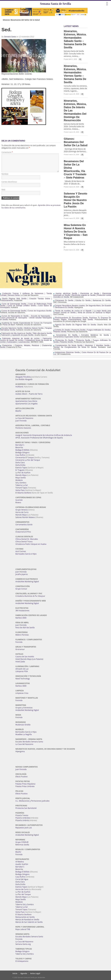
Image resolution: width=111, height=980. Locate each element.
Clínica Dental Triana (24, 542)
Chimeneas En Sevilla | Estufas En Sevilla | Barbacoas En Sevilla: (82, 300)
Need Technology (23, 679)
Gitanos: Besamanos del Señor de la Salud (21, 20)
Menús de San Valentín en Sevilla (29, 922)
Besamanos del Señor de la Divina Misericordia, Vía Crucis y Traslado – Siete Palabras (75, 169)
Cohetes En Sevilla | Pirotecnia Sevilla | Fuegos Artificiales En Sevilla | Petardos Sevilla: (82, 331)
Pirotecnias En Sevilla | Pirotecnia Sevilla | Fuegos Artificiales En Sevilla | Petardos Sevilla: (82, 341)
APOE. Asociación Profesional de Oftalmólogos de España (39, 438)
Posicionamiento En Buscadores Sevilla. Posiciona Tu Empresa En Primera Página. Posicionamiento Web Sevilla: (82, 319)
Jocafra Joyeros (22, 574)
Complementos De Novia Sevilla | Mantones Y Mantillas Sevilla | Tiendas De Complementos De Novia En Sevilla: (82, 346)
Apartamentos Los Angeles (26, 404)
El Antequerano (22, 961)
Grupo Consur (21, 589)
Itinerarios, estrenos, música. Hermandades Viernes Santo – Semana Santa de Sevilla (75, 74)
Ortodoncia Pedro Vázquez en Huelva (31, 544)
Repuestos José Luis (24, 828)
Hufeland (19, 387)
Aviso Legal (35, 973)
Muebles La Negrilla (24, 734)
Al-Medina (20, 862)
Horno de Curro (22, 512)
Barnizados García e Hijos (26, 554)
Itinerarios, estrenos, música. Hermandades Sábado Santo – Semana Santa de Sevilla (75, 39)
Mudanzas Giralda (23, 725)
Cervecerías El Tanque (25, 458)
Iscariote (19, 500)
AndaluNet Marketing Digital (27, 582)
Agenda (24, 973)
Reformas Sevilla (22, 845)
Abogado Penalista (23, 377)
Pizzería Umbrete (23, 818)
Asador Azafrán (22, 864)
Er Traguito (20, 470)
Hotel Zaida (20, 662)
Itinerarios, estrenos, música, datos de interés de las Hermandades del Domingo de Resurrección (75, 111)
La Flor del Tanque (23, 894)
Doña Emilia (20, 465)
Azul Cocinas (21, 551)
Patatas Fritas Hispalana (25, 784)
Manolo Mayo (21, 475)
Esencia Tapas (21, 468)
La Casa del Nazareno (24, 418)
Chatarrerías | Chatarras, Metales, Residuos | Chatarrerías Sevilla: (26, 346)
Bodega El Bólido (22, 450)
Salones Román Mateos (25, 517)
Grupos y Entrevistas (24, 708)
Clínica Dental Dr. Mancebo (27, 539)
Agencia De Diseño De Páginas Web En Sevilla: (75, 325)
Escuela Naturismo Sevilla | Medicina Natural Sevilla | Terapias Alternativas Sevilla (26, 329)
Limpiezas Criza (22, 693)
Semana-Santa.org (23, 944)
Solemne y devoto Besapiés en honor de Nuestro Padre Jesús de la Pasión (75, 200)
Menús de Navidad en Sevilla (27, 920)
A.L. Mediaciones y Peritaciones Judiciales (32, 801)
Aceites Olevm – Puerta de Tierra (29, 394)
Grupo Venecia (22, 510)
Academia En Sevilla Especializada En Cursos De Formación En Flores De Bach (26, 324)
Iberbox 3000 (21, 618)
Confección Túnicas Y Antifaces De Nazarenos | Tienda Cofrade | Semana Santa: (26, 294)
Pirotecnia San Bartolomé (26, 808)
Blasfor (18, 411)
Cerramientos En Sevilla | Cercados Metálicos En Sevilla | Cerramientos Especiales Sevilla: (82, 336)
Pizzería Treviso (22, 815)
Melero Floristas (22, 635)
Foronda (19, 642)
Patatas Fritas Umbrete (25, 786)
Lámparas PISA (22, 671)
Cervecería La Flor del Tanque (28, 460)
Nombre (5, 178)
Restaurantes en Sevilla (25, 917)
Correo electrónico (9, 185)
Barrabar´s (20, 445)
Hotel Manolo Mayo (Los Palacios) (29, 659)
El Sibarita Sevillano (23, 493)
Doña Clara (20, 463)
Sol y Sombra (21, 483)
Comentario (7, 152)
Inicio (15, 973)
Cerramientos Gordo (24, 525)
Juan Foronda (21, 421)
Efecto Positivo (22, 777)
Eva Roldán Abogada (24, 379)
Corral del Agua (22, 879)
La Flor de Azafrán (23, 473)
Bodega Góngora (22, 452)
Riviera (18, 503)
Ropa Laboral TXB (23, 929)
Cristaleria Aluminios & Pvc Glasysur (30, 596)
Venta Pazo (20, 490)
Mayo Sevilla (21, 478)
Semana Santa (10, 37)
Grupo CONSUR (22, 842)
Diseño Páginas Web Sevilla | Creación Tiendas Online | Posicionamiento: (26, 300)
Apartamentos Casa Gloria (26, 401)
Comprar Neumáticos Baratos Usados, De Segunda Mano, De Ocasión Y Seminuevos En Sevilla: (82, 306)
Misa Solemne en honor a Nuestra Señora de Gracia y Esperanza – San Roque (76, 232)
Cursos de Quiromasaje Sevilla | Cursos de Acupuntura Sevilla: (26, 311)
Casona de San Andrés (25, 657)
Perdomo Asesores (23, 428)
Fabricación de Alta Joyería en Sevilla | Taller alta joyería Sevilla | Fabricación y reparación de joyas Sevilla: (26, 334)
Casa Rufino (20, 455)
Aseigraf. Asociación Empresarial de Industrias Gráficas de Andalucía (44, 435)
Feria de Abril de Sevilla (25, 628)
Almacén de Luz (22, 669)
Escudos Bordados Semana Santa (29, 742)
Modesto (19, 480)
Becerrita (19, 447)
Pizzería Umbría (22, 820)
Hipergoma (20, 751)
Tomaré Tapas (21, 488)
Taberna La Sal (22, 485)
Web (3, 193)
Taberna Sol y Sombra (24, 904)
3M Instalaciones (22, 611)
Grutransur (20, 649)
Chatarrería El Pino (23, 532)
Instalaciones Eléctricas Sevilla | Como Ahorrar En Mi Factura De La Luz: (82, 353)
